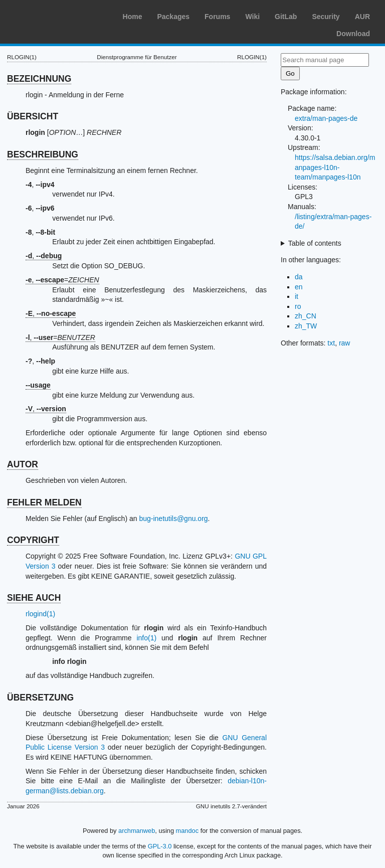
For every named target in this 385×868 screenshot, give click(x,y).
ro (298, 306)
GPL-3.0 (160, 846)
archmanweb (137, 831)
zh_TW (306, 326)
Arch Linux (55, 15)
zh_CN (306, 316)
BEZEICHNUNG (39, 79)
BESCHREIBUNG (43, 154)
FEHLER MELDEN (44, 502)
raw (345, 343)
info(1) (146, 638)
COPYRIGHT (33, 540)
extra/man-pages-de (326, 118)
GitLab (286, 17)
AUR (362, 17)
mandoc (187, 831)
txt (331, 343)
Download (353, 34)
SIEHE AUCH (34, 598)
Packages (173, 17)
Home (133, 17)
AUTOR (23, 464)
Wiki (252, 17)
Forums (217, 17)
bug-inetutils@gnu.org (173, 518)
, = (62, 280)
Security (326, 17)
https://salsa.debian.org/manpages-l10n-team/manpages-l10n (335, 167)
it (297, 296)
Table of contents (315, 243)
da (299, 277)
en (299, 287)
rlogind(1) (40, 614)
